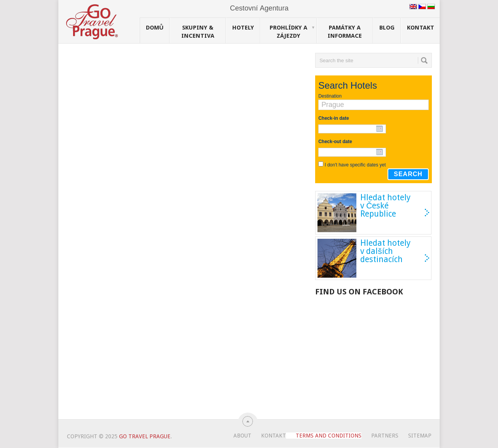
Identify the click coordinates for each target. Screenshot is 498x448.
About (242, 436)
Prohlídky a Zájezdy (292, 32)
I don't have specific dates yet (355, 165)
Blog (387, 28)
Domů (155, 28)
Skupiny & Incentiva (198, 32)
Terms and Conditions (329, 436)
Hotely (243, 28)
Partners (385, 436)
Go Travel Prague (145, 436)
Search (408, 174)
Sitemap (420, 436)
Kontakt (421, 28)
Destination (330, 96)
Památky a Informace (345, 32)
